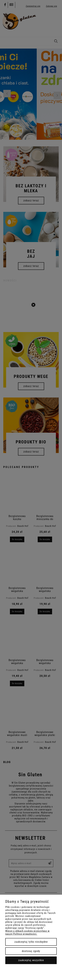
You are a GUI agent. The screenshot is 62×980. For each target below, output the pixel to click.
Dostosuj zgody (31, 951)
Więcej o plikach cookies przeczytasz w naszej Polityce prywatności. (27, 932)
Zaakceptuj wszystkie (31, 960)
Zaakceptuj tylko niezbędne (31, 942)
